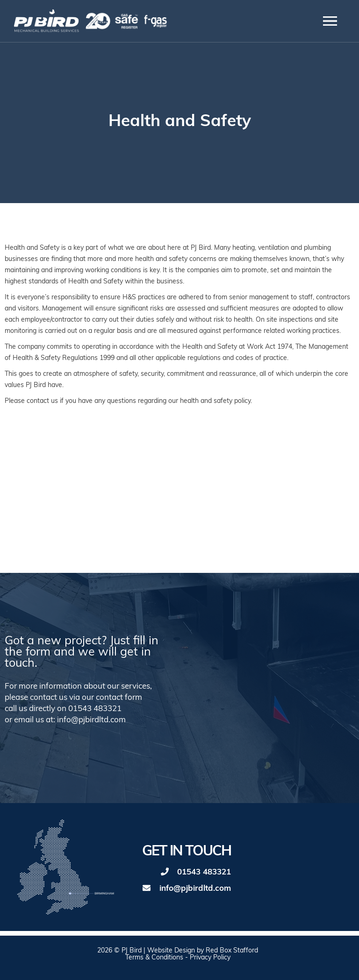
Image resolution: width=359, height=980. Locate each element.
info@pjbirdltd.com (195, 889)
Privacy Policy (210, 958)
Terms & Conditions (154, 958)
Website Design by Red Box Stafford (203, 951)
